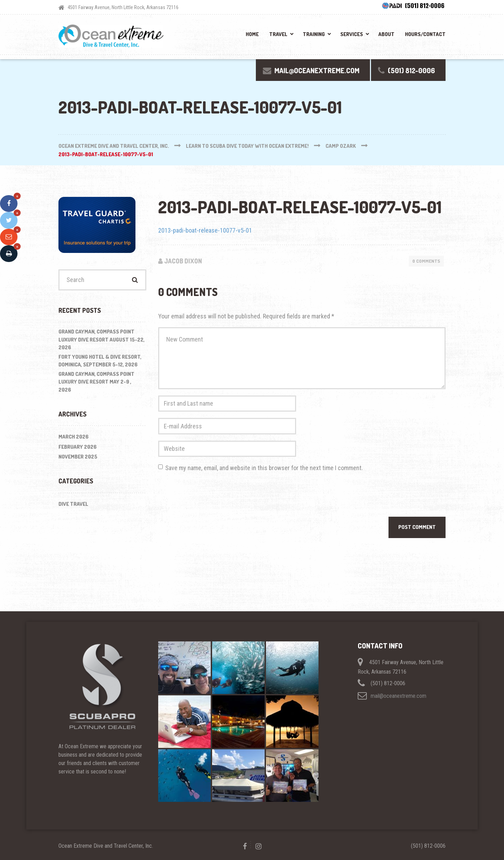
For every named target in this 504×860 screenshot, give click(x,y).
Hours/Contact (425, 34)
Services (352, 34)
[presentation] (211, 496)
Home (252, 34)
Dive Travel (73, 504)
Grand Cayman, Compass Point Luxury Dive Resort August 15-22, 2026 (101, 339)
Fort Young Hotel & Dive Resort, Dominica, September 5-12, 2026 (100, 361)
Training (314, 34)
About (386, 34)
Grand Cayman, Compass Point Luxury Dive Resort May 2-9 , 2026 (96, 382)
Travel (278, 34)
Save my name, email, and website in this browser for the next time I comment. (264, 468)
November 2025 (78, 457)
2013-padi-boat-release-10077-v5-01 (205, 230)
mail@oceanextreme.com (398, 696)
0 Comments (426, 261)
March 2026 (73, 437)
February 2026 (78, 447)
